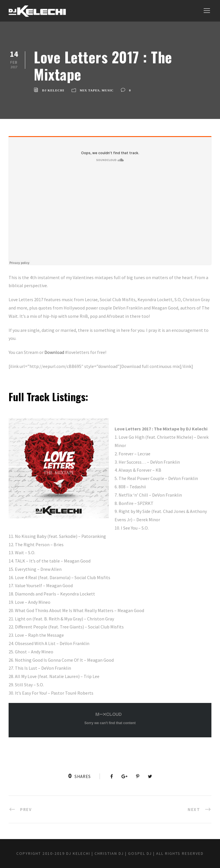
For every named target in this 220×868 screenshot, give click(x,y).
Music (108, 90)
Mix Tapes (90, 90)
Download (54, 352)
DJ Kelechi (53, 90)
